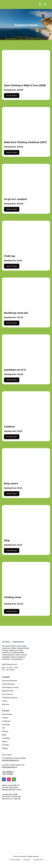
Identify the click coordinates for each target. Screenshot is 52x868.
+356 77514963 (7, 774)
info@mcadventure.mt (10, 767)
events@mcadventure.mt (11, 760)
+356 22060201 (7, 772)
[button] (40, 5)
